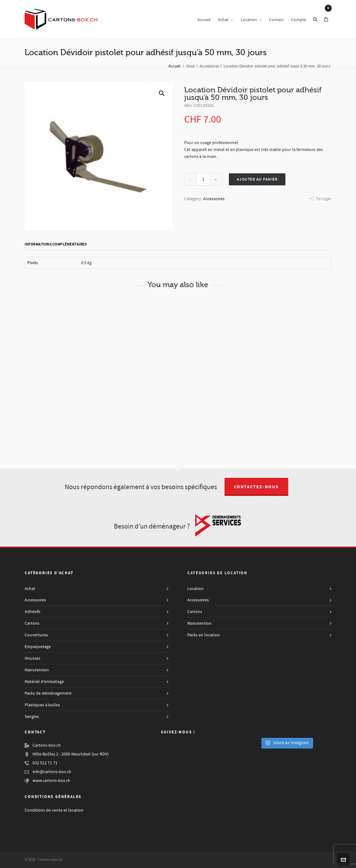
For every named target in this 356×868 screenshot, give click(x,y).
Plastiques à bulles (42, 705)
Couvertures (36, 635)
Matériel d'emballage (44, 682)
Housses (32, 658)
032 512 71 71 (45, 763)
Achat (30, 589)
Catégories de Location (217, 573)
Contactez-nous (256, 487)
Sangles (32, 717)
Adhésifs (32, 612)
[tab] (57, 245)
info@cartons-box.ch (52, 772)
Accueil (174, 66)
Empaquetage (38, 647)
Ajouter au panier (257, 179)
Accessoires (209, 66)
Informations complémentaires (55, 244)
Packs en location (204, 635)
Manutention (37, 670)
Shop (190, 66)
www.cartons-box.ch (51, 781)
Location (196, 589)
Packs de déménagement (48, 693)
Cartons (32, 623)
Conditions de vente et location (54, 810)
